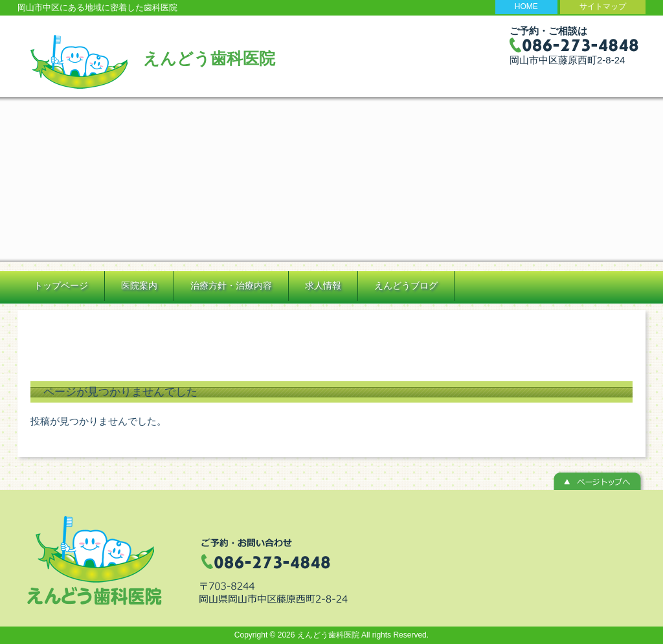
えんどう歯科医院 (209, 58)
